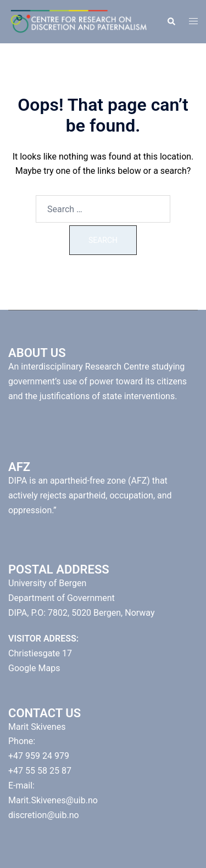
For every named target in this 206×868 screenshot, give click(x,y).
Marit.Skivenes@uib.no (53, 800)
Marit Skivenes (37, 727)
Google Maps (34, 668)
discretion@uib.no (44, 815)
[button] (171, 21)
